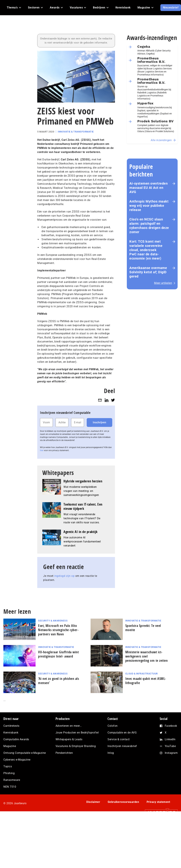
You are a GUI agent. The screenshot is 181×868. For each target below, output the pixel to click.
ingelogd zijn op (64, 576)
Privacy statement (158, 802)
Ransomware (12, 780)
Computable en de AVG (122, 733)
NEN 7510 (10, 787)
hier (42, 450)
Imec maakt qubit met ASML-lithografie (146, 681)
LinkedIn (170, 739)
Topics (8, 766)
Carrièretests (11, 726)
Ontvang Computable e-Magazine (25, 753)
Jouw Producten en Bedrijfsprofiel (77, 733)
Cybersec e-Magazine (17, 760)
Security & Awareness (53, 621)
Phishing (9, 773)
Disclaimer (93, 802)
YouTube (170, 746)
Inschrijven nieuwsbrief (122, 746)
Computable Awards (16, 739)
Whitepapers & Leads (69, 739)
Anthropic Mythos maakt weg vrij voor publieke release (149, 206)
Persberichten (64, 753)
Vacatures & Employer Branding (76, 746)
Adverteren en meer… (69, 726)
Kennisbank (11, 733)
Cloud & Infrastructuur (142, 674)
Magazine (10, 746)
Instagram (171, 753)
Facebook (171, 726)
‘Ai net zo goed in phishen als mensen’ (58, 681)
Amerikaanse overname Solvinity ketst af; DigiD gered (148, 272)
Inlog (111, 753)
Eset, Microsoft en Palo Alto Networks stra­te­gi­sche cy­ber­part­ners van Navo (58, 630)
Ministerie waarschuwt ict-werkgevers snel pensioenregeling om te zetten (147, 656)
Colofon (113, 726)
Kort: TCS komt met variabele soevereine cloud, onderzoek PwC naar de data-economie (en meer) (146, 250)
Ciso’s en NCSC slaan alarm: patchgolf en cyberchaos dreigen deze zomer (149, 226)
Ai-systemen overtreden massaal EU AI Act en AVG (148, 188)
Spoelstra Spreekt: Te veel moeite (143, 628)
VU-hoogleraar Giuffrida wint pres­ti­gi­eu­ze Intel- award (58, 654)
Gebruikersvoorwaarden (123, 802)
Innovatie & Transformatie (76, 132)
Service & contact (119, 739)
